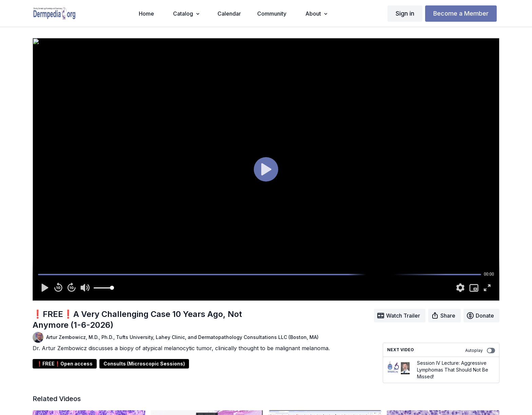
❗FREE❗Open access (65, 364)
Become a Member (461, 13)
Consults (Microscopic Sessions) (144, 364)
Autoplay (480, 351)
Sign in (405, 13)
